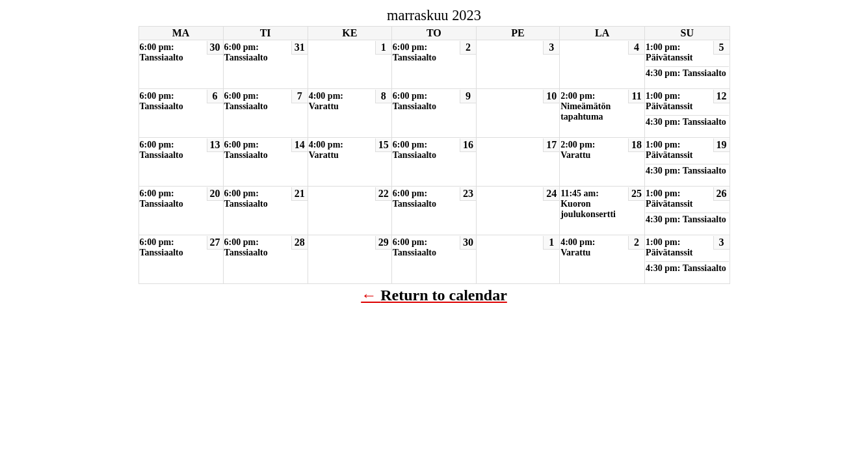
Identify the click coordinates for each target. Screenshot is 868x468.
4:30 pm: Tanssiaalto (686, 73)
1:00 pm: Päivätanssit (669, 52)
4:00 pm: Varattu (326, 101)
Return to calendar (444, 295)
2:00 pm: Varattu (578, 150)
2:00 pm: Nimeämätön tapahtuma (585, 106)
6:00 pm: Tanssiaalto (162, 52)
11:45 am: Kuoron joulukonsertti (588, 204)
